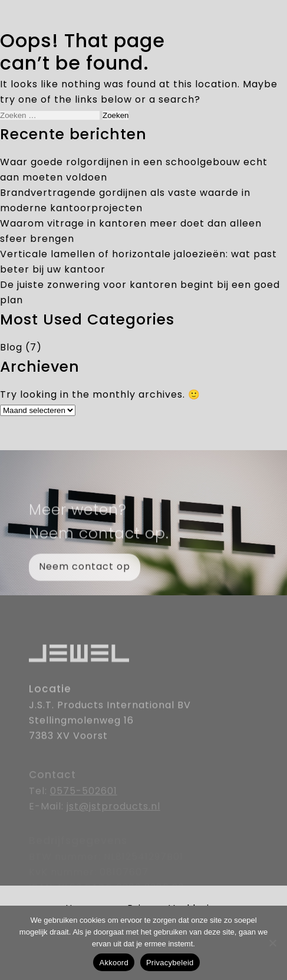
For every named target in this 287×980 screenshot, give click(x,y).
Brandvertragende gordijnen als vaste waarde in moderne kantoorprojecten (125, 201)
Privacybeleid (170, 963)
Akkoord (113, 963)
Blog (11, 348)
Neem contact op (85, 575)
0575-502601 (84, 801)
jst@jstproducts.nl (113, 816)
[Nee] (272, 943)
